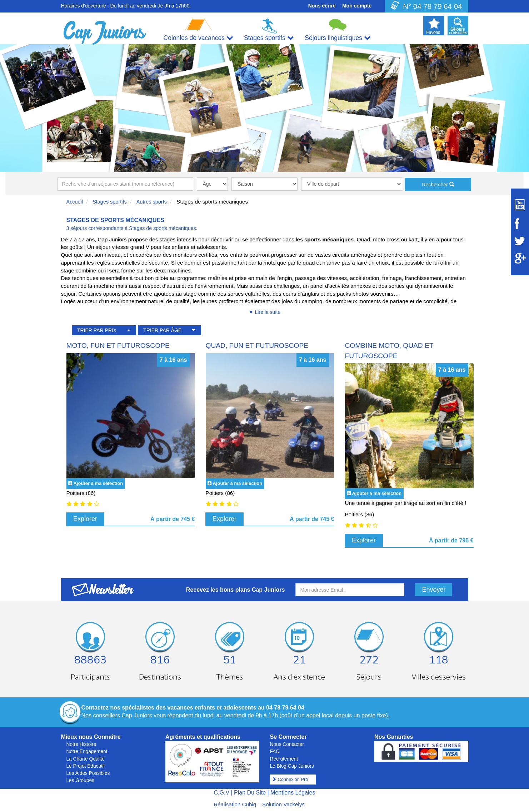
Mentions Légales (293, 793)
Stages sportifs (110, 202)
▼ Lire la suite (264, 312)
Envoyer (434, 590)
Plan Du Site (250, 793)
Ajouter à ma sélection (98, 483)
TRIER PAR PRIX (97, 330)
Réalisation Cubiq (235, 804)
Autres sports (152, 202)
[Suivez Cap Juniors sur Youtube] (520, 205)
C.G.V (221, 793)
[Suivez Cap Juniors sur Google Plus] (520, 258)
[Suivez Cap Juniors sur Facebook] (520, 224)
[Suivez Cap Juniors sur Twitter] (520, 241)
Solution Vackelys (283, 804)
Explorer (85, 519)
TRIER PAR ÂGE (162, 330)
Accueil (75, 202)
